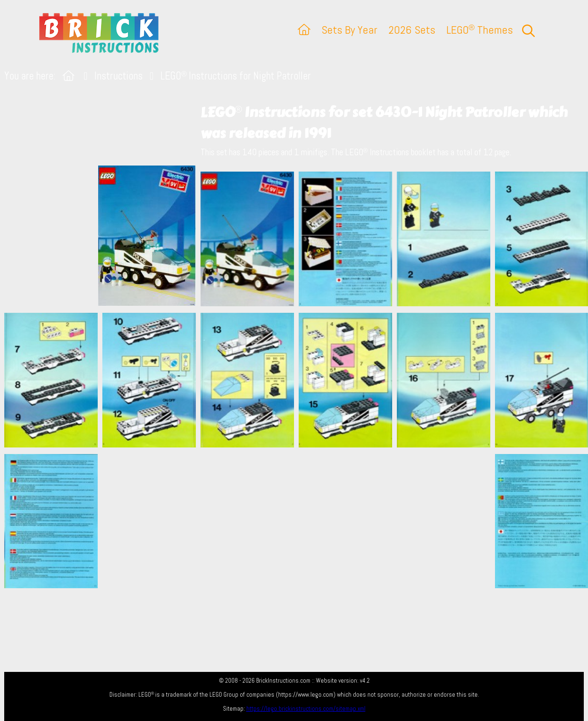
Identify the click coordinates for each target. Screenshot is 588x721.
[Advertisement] (299, 521)
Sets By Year (349, 30)
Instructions (118, 76)
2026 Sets (412, 30)
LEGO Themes (480, 30)
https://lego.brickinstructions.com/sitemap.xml (306, 709)
